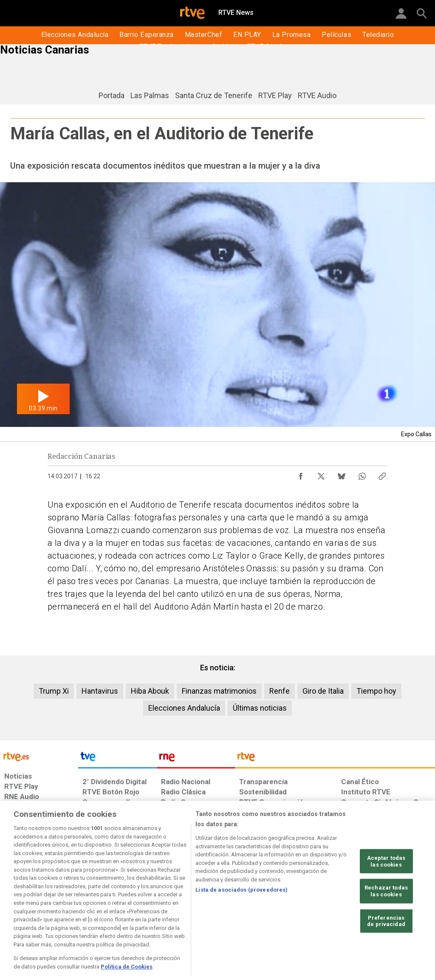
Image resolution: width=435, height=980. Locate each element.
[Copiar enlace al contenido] (382, 474)
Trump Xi (54, 691)
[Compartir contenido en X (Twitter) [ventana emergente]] (321, 474)
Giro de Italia (323, 691)
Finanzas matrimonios (219, 691)
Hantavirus (100, 691)
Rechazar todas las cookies (386, 923)
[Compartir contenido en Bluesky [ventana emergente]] (342, 474)
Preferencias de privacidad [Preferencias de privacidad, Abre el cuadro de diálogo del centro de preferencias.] (386, 953)
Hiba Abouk (150, 691)
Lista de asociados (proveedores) (242, 922)
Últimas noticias (260, 708)
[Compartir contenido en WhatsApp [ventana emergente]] (362, 474)
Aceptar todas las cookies (386, 893)
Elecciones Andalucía (184, 708)
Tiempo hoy (376, 691)
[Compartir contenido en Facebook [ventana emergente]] (301, 474)
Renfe (280, 691)
